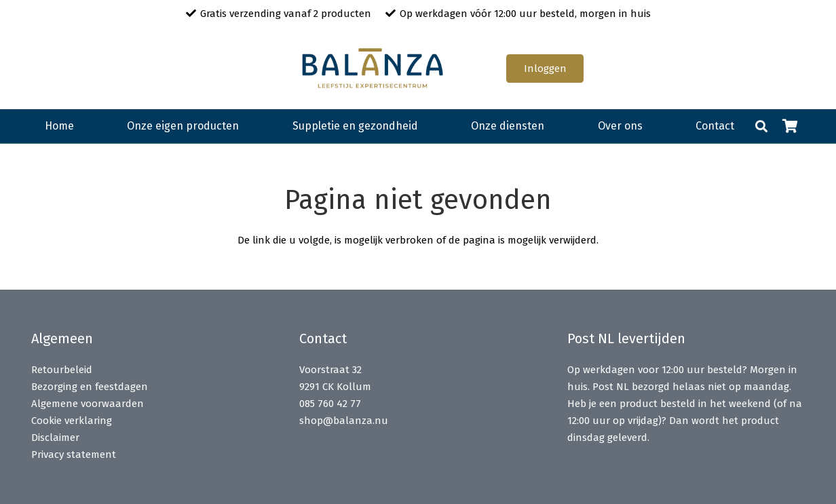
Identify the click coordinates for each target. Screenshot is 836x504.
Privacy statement (74, 454)
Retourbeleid (62, 370)
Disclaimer (55, 438)
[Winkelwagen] (790, 126)
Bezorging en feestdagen (90, 387)
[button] (761, 126)
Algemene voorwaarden (88, 404)
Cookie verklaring (72, 421)
